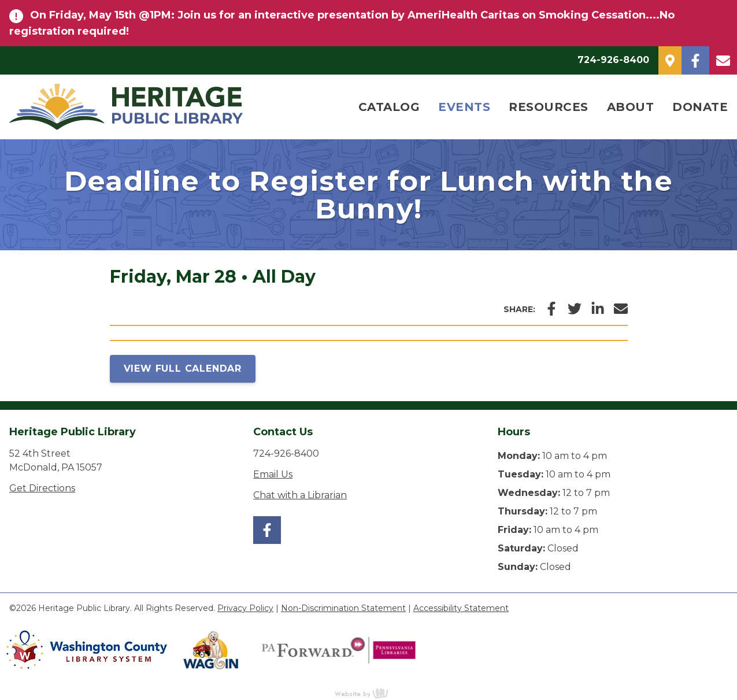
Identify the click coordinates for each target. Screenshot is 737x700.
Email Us (273, 474)
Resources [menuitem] (549, 107)
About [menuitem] (631, 107)
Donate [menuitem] (700, 107)
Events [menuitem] (464, 107)
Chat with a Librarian (300, 495)
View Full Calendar (183, 368)
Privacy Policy (245, 608)
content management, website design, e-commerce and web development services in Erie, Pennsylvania (369, 693)
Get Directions (42, 488)
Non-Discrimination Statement (343, 608)
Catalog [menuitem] (389, 107)
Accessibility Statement (461, 608)
